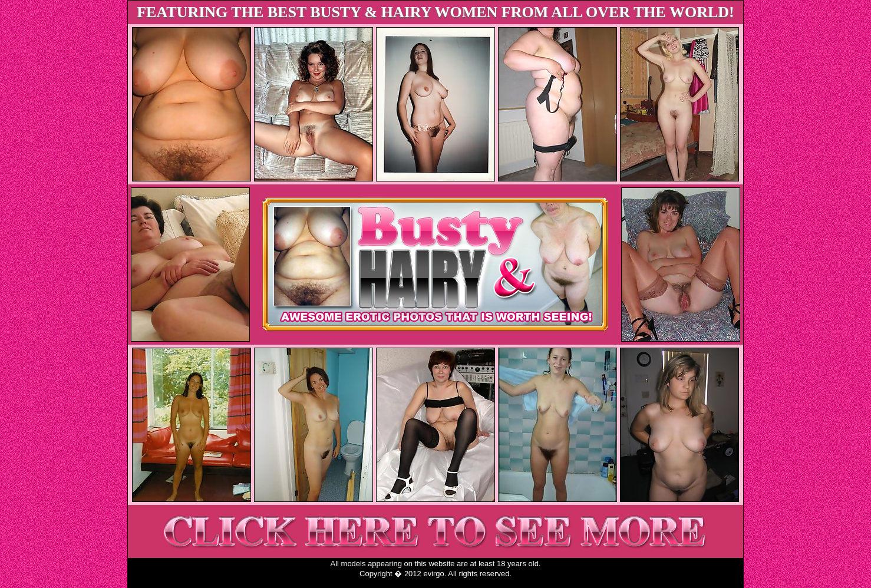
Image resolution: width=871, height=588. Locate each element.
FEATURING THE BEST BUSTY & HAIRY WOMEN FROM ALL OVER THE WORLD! (435, 12)
